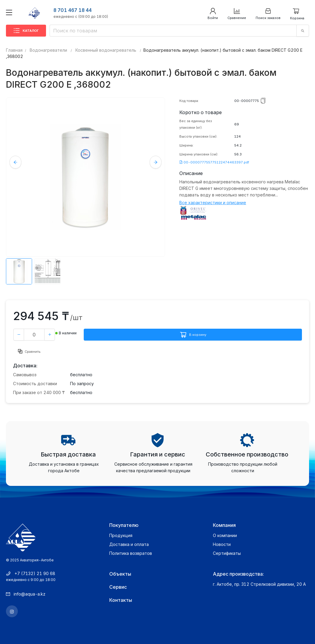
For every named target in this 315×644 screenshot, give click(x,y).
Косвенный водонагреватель (106, 50)
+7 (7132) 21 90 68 (35, 573)
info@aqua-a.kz (30, 594)
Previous (15, 162)
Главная (14, 50)
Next (156, 162)
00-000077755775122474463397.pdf (214, 162)
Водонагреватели (48, 50)
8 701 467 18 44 (73, 10)
